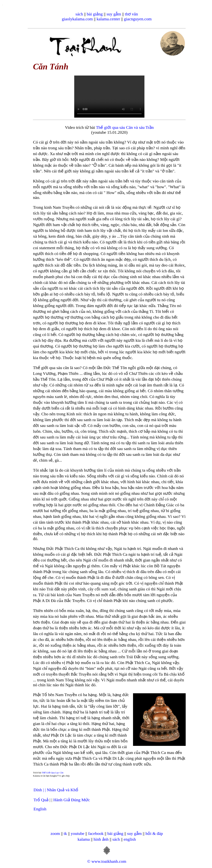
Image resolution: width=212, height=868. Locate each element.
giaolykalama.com (77, 19)
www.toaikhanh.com (109, 861)
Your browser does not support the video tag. (109, 97)
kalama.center (108, 19)
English (40, 809)
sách (79, 14)
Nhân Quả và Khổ (63, 790)
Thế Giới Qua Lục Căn (53, 773)
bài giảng (95, 14)
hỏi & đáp (154, 833)
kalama (84, 839)
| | (45, 790)
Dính (38, 790)
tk (65, 833)
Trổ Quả (41, 800)
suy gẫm (114, 14)
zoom (55, 833)
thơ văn (131, 14)
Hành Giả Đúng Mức (72, 800)
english (130, 839)
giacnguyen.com (138, 19)
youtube (77, 833)
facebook (96, 833)
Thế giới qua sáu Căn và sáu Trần (125, 127)
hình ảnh (101, 839)
